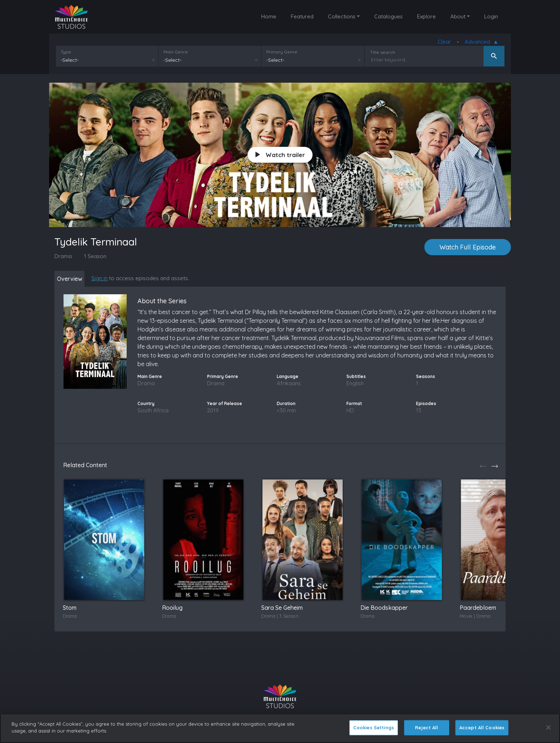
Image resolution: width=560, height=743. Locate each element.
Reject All (426, 727)
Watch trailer (280, 155)
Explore (426, 16)
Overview (73, 279)
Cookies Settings (374, 727)
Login (491, 16)
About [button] (458, 16)
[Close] (548, 727)
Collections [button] (342, 16)
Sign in (106, 279)
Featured (302, 16)
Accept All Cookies (482, 727)
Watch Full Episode (468, 247)
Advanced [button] (480, 44)
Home (269, 16)
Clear (446, 43)
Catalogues (388, 16)
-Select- (68, 62)
